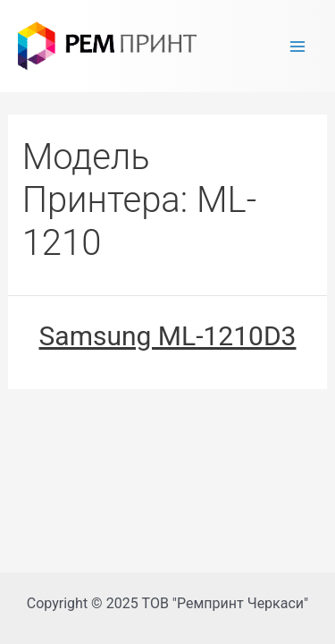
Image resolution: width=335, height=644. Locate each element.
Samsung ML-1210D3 (168, 336)
